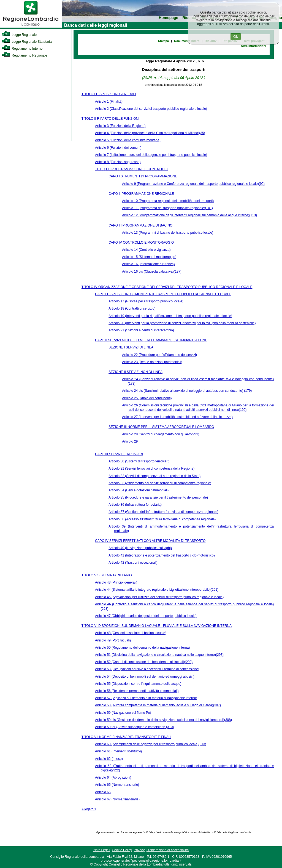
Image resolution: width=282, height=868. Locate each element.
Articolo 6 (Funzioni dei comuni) (118, 148)
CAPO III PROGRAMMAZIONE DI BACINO (140, 225)
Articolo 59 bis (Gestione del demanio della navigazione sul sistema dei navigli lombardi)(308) (163, 720)
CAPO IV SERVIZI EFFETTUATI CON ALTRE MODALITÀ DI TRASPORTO (150, 541)
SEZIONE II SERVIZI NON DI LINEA (135, 372)
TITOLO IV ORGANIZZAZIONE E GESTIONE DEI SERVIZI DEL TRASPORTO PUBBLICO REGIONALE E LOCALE (167, 287)
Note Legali (102, 850)
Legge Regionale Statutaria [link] (27, 42)
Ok (236, 37)
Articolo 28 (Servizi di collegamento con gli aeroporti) (161, 434)
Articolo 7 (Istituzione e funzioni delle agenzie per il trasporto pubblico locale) (151, 155)
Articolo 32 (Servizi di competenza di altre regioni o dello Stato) (154, 476)
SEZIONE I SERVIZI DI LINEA (131, 347)
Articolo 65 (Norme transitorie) (117, 785)
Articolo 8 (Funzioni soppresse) (118, 162)
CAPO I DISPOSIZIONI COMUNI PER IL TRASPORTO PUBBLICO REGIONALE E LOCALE (163, 294)
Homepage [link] (168, 18)
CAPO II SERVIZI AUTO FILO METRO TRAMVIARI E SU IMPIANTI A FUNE (151, 340)
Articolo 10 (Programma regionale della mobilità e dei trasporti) (168, 201)
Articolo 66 (103, 792)
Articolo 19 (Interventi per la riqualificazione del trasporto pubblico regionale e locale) (170, 316)
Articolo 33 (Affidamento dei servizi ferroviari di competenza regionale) (160, 483)
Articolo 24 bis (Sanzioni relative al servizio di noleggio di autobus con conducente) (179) (187, 391)
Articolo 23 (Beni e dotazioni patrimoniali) (152, 362)
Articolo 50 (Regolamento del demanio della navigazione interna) (142, 648)
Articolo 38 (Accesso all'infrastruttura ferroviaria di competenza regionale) (162, 519)
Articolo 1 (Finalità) (109, 102)
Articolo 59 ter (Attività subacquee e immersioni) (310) (134, 727)
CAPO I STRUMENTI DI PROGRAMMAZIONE (143, 176)
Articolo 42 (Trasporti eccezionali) (133, 563)
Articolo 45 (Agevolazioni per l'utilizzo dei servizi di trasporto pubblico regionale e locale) (159, 597)
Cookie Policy (122, 850)
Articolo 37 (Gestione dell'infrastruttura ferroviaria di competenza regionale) (163, 512)
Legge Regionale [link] (19, 35)
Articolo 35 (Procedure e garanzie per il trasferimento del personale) (158, 497)
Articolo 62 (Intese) (109, 759)
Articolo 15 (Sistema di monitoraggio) (149, 257)
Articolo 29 (130, 441)
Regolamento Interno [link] (22, 49)
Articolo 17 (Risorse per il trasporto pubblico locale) (146, 301)
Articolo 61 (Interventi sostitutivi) (118, 751)
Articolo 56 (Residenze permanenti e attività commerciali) (137, 691)
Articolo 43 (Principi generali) (116, 582)
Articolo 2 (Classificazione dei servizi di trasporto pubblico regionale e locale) (151, 109)
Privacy (139, 850)
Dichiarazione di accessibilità (168, 850)
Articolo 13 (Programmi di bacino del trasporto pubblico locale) (168, 233)
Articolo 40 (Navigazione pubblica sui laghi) (140, 548)
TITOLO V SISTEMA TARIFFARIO (107, 575)
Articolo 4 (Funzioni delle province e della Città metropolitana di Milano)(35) (150, 133)
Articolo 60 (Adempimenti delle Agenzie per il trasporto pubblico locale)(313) (151, 744)
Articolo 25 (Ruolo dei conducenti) (147, 398)
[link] (31, 26)
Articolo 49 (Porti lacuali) (113, 640)
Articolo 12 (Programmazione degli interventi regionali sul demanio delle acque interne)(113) (189, 215)
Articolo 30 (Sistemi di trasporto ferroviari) (139, 461)
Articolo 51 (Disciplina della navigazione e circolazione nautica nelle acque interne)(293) (159, 655)
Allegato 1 (89, 809)
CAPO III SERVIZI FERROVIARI (119, 454)
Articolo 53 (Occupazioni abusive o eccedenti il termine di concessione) (147, 669)
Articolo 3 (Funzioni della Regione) (120, 126)
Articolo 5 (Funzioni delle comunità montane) (128, 140)
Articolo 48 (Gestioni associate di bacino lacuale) (131, 633)
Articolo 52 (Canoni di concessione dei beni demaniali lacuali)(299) (144, 662)
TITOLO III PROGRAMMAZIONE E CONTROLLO (132, 169)
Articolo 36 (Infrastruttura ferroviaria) (135, 505)
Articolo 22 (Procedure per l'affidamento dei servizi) (159, 355)
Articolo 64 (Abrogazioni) (113, 778)
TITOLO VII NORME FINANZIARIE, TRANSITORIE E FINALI (126, 737)
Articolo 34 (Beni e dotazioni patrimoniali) (139, 490)
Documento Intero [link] (187, 41)
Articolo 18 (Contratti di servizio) (132, 308)
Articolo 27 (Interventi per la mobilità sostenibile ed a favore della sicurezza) (177, 417)
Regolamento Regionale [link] (24, 55)
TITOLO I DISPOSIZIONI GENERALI (109, 94)
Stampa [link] (163, 41)
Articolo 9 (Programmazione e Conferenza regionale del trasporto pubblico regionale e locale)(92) (193, 184)
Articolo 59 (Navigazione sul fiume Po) (123, 713)
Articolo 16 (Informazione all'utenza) (148, 264)
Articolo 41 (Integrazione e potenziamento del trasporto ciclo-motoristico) (162, 555)
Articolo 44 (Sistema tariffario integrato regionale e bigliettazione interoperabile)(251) (157, 590)
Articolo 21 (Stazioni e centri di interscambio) (141, 330)
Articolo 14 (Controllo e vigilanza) (146, 250)
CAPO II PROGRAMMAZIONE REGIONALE (141, 194)
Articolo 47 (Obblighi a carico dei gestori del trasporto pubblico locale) (146, 616)
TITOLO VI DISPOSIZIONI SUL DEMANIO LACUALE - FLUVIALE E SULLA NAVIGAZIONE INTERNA (157, 626)
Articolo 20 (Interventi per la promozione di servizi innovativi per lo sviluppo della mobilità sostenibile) (182, 323)
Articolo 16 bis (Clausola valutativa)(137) (152, 271)
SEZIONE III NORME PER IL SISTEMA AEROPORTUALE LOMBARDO (161, 427)
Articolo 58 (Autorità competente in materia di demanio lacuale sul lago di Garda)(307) (158, 705)
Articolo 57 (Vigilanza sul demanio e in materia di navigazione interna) (146, 698)
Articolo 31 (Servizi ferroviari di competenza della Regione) (151, 468)
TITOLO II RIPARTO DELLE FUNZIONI (110, 119)
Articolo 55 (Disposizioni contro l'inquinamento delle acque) (138, 684)
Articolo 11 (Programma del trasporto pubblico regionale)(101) (167, 208)
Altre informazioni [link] (253, 46)
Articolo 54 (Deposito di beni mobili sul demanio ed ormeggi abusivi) (145, 677)
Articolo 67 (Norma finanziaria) (117, 799)
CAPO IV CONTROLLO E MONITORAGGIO (141, 243)
